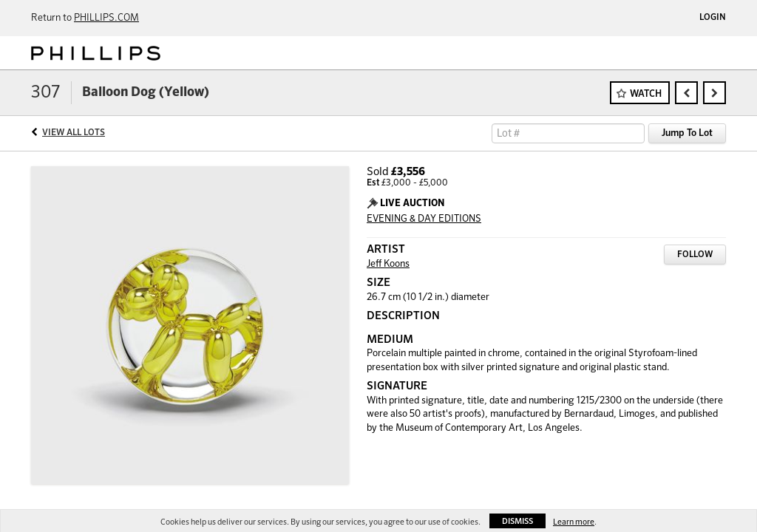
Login (713, 18)
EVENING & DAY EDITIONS (424, 219)
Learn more (574, 522)
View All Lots (74, 133)
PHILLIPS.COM (106, 18)
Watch (646, 94)
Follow (695, 255)
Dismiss (517, 521)
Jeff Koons (388, 264)
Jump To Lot (687, 133)
